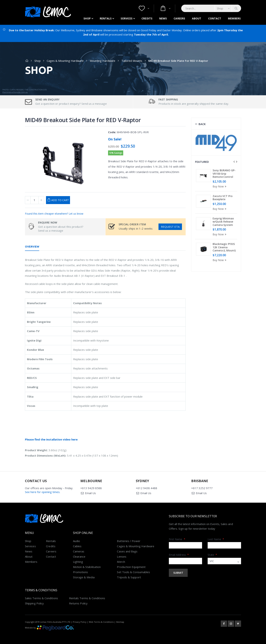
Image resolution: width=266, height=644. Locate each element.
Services (127, 18)
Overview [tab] (32, 247)
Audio (76, 541)
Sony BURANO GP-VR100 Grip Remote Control (224, 174)
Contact (215, 18)
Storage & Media (84, 577)
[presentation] (234, 162)
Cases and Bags (127, 551)
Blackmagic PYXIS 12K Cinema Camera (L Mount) (224, 247)
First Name (177, 539)
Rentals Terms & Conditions (87, 598)
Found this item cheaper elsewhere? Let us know (54, 214)
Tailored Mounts (132, 61)
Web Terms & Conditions (101, 622)
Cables (77, 546)
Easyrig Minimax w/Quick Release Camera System (223, 222)
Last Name (216, 539)
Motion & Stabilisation (87, 567)
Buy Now (220, 186)
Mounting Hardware (103, 61)
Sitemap (120, 622)
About (197, 18)
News (163, 18)
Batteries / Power (129, 541)
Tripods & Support (129, 577)
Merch (121, 562)
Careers (179, 18)
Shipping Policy (34, 603)
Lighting (78, 562)
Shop (87, 18)
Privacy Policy (80, 622)
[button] (144, 8)
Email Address (179, 555)
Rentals (106, 18)
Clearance (79, 556)
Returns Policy (78, 603)
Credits (147, 18)
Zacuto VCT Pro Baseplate (223, 198)
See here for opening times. (43, 492)
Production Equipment (131, 567)
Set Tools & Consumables (133, 572)
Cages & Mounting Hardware (65, 61)
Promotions (81, 572)
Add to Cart (60, 200)
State (212, 555)
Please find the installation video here (51, 439)
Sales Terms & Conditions (41, 598)
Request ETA (170, 227)
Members (234, 18)
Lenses (122, 556)
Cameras (79, 551)
